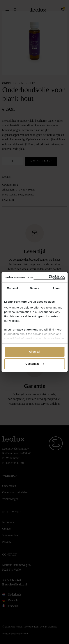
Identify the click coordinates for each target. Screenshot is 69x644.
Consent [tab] (12, 288)
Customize (35, 364)
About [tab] (56, 288)
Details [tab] (35, 288)
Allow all (34, 352)
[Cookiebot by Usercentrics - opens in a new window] (49, 277)
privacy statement (25, 330)
